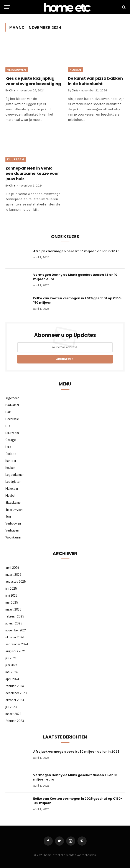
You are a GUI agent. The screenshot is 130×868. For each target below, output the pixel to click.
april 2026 (12, 568)
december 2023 (16, 693)
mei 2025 (12, 602)
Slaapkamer (14, 503)
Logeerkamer (15, 475)
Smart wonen (14, 510)
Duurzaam (16, 159)
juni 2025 (11, 595)
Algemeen (12, 398)
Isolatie (11, 454)
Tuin (8, 516)
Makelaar (12, 489)
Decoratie (12, 419)
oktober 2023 (15, 700)
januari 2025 (14, 623)
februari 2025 (15, 616)
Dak (8, 412)
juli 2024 (11, 658)
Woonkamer (13, 537)
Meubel (10, 496)
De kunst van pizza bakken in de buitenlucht (95, 81)
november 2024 (16, 630)
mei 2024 (12, 672)
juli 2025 (11, 589)
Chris (12, 90)
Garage (11, 440)
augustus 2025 (16, 582)
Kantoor (11, 461)
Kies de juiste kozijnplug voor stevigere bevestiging (33, 81)
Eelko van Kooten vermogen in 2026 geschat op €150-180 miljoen (78, 300)
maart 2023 (13, 714)
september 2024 (17, 644)
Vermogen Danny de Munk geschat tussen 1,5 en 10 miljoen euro (75, 277)
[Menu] (7, 7)
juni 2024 (11, 665)
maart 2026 (13, 575)
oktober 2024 (15, 637)
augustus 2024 (16, 651)
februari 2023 (15, 721)
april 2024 (12, 679)
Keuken (75, 70)
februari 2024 (15, 686)
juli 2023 (11, 707)
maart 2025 (13, 609)
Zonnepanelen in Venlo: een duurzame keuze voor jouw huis (32, 174)
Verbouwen (17, 70)
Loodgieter (13, 482)
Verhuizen (12, 530)
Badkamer (12, 405)
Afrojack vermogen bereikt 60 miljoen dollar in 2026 (76, 251)
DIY (8, 426)
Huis (8, 447)
